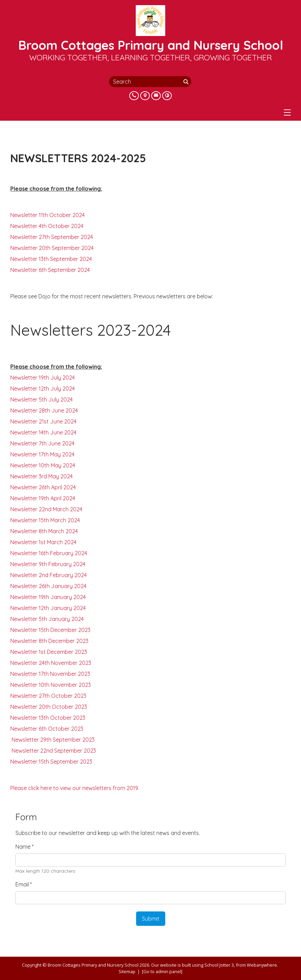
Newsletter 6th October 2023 (47, 729)
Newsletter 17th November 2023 (50, 674)
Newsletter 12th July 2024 (43, 389)
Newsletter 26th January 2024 (48, 586)
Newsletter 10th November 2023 (51, 685)
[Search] (186, 82)
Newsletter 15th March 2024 (45, 520)
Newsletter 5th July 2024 (41, 399)
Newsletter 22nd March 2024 (46, 509)
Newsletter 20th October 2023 (49, 707)
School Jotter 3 (219, 965)
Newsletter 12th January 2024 (48, 608)
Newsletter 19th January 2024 (48, 597)
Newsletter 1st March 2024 (43, 542)
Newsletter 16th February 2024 (49, 553)
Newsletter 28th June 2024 (44, 410)
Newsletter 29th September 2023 (52, 740)
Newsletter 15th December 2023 (50, 630)
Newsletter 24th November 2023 (51, 663)
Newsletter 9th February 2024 (48, 564)
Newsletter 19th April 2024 (43, 498)
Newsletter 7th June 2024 (42, 443)
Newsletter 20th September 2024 (52, 248)
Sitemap (127, 971)
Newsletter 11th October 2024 (47, 215)
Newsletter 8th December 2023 (49, 641)
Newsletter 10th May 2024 (43, 465)
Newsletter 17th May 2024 (42, 454)
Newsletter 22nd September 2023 (53, 751)
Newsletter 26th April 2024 (43, 487)
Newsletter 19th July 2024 (43, 378)
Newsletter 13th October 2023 (48, 718)
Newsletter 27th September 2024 (52, 237)
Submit (151, 919)
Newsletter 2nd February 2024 (49, 575)
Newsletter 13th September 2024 (51, 259)
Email (24, 884)
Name (25, 847)
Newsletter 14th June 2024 (43, 432)
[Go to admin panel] (162, 971)
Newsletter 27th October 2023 (48, 696)
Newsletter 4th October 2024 (47, 226)
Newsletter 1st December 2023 (49, 652)
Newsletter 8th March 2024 (44, 531)
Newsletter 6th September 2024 (50, 270)
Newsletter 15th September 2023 (51, 762)
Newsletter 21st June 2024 (43, 421)
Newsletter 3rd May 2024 (41, 476)
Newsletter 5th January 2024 (47, 619)
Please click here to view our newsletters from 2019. (75, 788)
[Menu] (287, 112)
